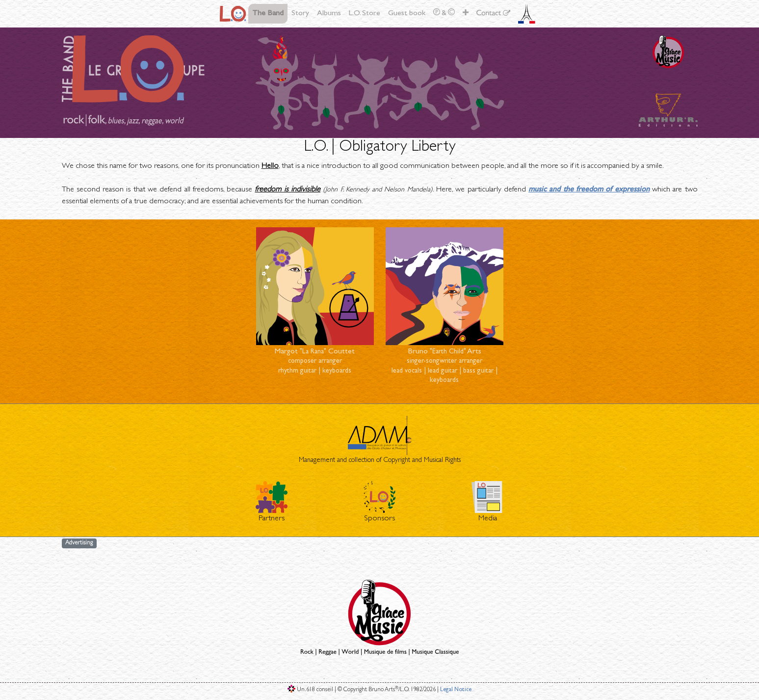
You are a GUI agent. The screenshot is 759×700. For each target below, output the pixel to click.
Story (300, 13)
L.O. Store (365, 13)
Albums (329, 13)
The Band (268, 13)
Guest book (407, 13)
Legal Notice (456, 690)
